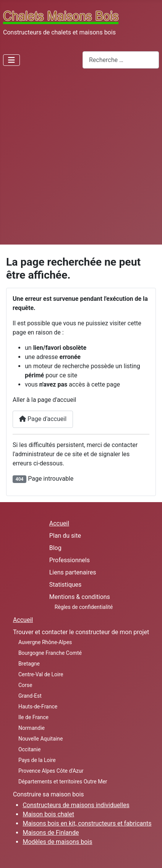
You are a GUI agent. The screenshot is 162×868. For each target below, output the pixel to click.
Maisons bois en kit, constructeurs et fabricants (87, 823)
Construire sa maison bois (49, 794)
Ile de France (33, 717)
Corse (25, 685)
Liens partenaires (73, 572)
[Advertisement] (81, 160)
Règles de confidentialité (84, 607)
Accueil (59, 523)
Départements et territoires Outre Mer (63, 782)
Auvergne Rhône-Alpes (45, 642)
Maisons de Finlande (51, 833)
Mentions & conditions (80, 597)
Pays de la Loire (37, 760)
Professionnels (70, 560)
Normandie (32, 728)
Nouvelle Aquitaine (40, 739)
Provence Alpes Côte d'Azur (51, 771)
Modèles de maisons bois (57, 842)
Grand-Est (30, 696)
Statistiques (66, 585)
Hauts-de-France (38, 706)
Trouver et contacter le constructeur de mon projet (81, 632)
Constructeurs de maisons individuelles (76, 805)
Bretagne (29, 664)
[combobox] (121, 60)
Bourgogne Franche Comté (50, 653)
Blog (55, 548)
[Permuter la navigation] (11, 60)
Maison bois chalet (48, 814)
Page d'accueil (43, 419)
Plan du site (65, 536)
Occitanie (29, 749)
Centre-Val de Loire (41, 674)
